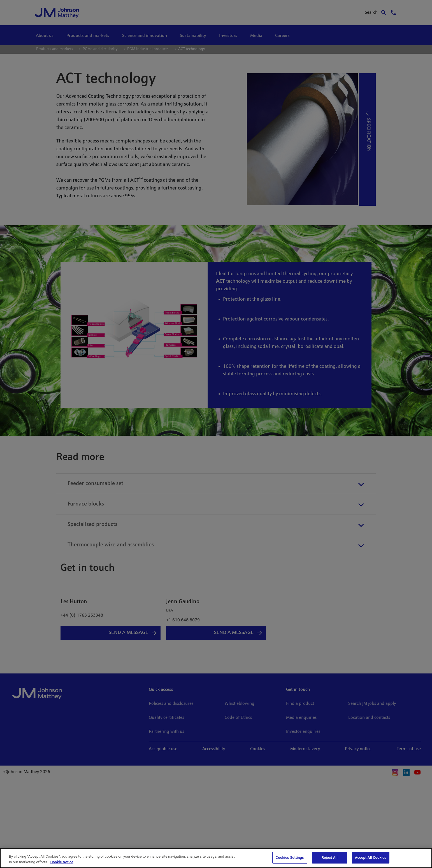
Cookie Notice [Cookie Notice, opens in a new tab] (62, 862)
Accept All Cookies (371, 858)
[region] (216, 858)
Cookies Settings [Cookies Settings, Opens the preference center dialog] (290, 858)
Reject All (330, 858)
